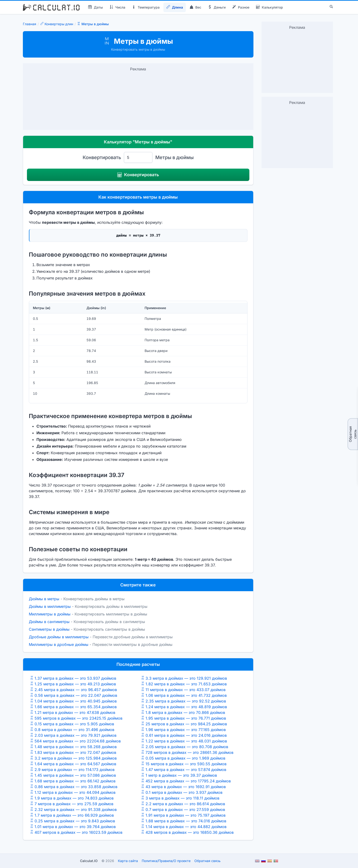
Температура (146, 7)
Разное (241, 7)
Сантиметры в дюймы (49, 629)
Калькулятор (270, 7)
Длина (175, 7)
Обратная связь (353, 434)
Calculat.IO (89, 861)
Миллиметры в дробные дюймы (59, 644)
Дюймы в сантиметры (49, 622)
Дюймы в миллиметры (50, 606)
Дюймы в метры (44, 599)
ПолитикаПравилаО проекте (166, 861)
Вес (195, 7)
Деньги (217, 7)
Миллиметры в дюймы (50, 614)
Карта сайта (128, 861)
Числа (117, 7)
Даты (96, 7)
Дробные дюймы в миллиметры (59, 637)
